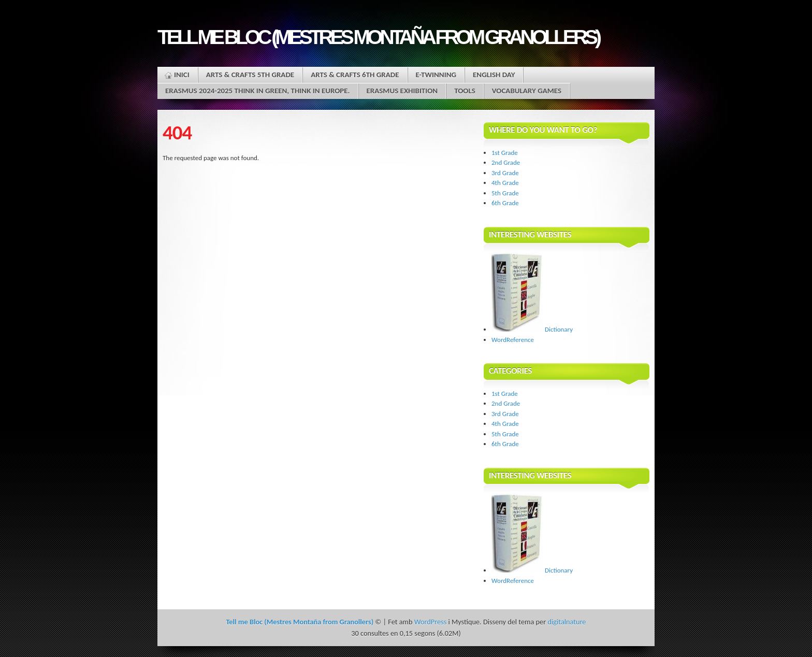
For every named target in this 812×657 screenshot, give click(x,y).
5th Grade (505, 193)
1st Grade (505, 153)
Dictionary (532, 329)
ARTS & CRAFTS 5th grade (250, 75)
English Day (494, 75)
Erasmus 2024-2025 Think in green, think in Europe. (258, 91)
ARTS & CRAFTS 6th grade (355, 75)
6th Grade (505, 203)
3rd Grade (505, 173)
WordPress (430, 622)
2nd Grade (506, 162)
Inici (182, 75)
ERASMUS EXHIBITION (402, 91)
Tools (465, 91)
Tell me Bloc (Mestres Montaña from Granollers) (378, 37)
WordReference (513, 340)
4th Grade (505, 183)
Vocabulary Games (527, 91)
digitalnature (567, 622)
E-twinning (436, 75)
